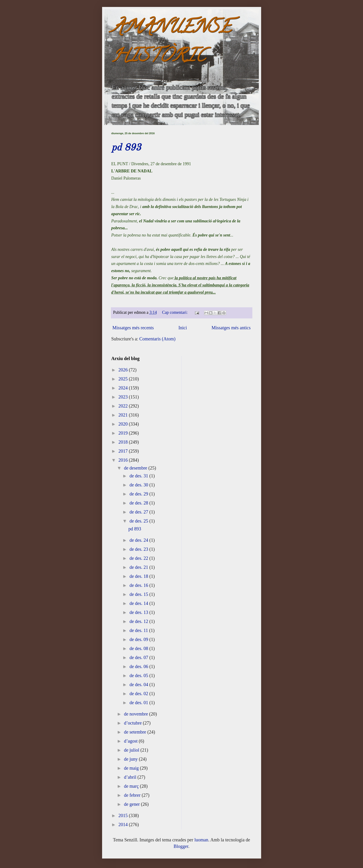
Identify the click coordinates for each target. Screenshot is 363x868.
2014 (124, 824)
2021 (124, 415)
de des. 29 (139, 494)
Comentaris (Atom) (157, 339)
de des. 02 (139, 694)
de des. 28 (139, 503)
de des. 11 (139, 630)
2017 (124, 451)
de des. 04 (139, 684)
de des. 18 (139, 576)
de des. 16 (139, 585)
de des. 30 (139, 485)
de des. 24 (139, 540)
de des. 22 (139, 558)
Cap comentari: (175, 312)
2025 (124, 379)
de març (132, 786)
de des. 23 (139, 549)
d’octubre (133, 723)
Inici (183, 328)
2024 (124, 388)
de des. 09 (139, 639)
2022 (124, 406)
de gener (132, 804)
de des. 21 (139, 567)
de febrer (133, 795)
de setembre (136, 732)
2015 (124, 815)
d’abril (131, 777)
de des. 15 (139, 594)
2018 (124, 442)
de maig (132, 768)
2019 (124, 433)
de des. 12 (139, 621)
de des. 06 (139, 666)
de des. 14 (139, 603)
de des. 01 (139, 703)
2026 (124, 370)
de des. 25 (139, 521)
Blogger (181, 846)
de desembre (136, 468)
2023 (124, 397)
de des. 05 (139, 675)
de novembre (136, 714)
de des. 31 (139, 476)
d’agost (131, 741)
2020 (124, 424)
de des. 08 (139, 648)
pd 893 (126, 148)
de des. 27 (139, 512)
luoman (201, 840)
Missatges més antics (231, 328)
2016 (124, 460)
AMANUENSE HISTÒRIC (171, 43)
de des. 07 (139, 657)
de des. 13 (139, 612)
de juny (131, 759)
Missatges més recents (133, 328)
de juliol (132, 750)
